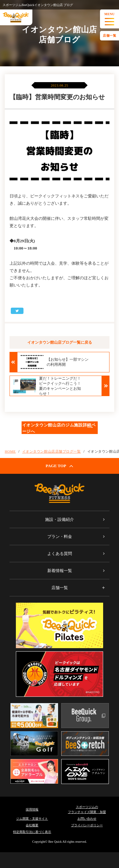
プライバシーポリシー (87, 825)
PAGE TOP (60, 466)
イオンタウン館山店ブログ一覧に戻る (60, 342)
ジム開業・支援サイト (32, 819)
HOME (10, 451)
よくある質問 (60, 554)
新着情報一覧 (60, 571)
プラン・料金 (60, 536)
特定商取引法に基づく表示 (32, 832)
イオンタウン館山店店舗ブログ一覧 (52, 451)
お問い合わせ (87, 819)
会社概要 (32, 825)
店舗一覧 (109, 36)
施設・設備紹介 (60, 519)
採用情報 (32, 809)
